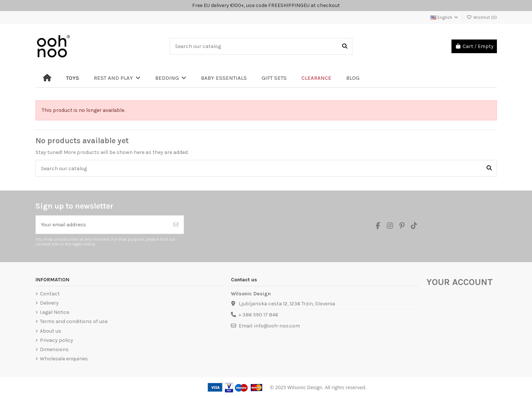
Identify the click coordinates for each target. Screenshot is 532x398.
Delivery (49, 303)
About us (51, 331)
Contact (50, 294)
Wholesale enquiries (64, 359)
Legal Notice (54, 312)
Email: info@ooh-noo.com (269, 326)
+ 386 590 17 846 (258, 315)
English (445, 17)
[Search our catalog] (345, 46)
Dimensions (54, 349)
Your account (460, 282)
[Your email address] (102, 225)
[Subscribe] (176, 225)
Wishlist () (482, 17)
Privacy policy (57, 340)
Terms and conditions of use (74, 321)
